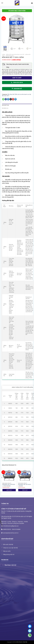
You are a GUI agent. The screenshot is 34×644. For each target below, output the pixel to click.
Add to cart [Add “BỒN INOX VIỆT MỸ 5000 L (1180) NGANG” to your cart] (9, 490)
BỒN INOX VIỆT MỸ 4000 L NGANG (25, 485)
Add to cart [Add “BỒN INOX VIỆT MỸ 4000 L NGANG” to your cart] (25, 490)
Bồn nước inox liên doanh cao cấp (15, 54)
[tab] (17, 105)
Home (3, 54)
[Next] (32, 481)
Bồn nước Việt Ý (6, 96)
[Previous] (2, 481)
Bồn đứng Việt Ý (10, 56)
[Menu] (2, 3)
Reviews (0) (5, 108)
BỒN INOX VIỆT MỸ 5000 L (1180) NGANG (9, 485)
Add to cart (17, 78)
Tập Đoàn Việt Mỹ (10, 565)
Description (5, 105)
